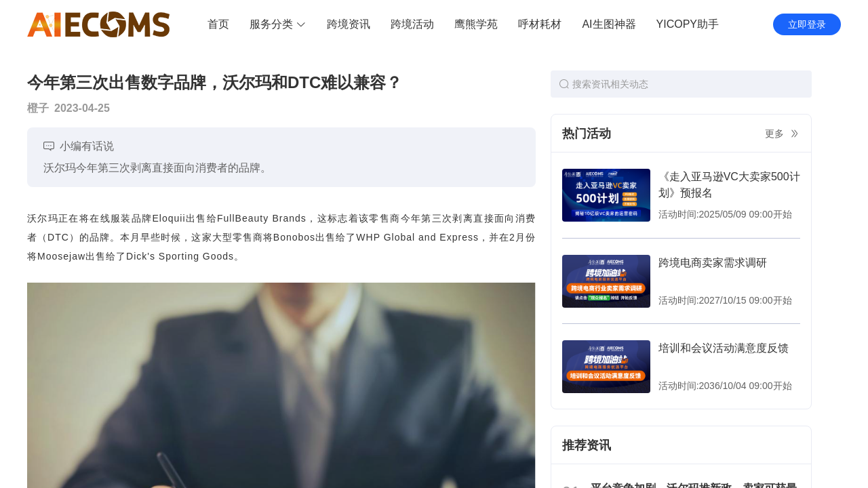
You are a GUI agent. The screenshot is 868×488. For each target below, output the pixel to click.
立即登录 (807, 24)
